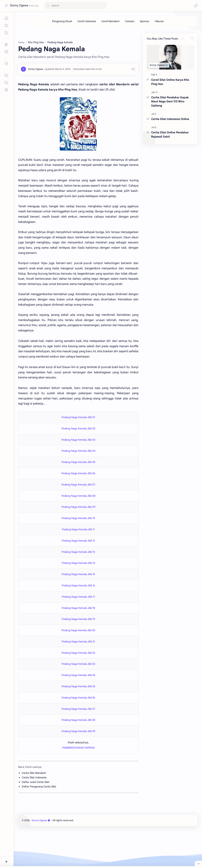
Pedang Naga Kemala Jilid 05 (78, 462)
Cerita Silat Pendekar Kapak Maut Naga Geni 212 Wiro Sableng (170, 102)
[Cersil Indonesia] (87, 21)
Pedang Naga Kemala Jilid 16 (78, 585)
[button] (196, 5)
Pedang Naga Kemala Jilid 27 (78, 709)
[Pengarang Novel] (62, 21)
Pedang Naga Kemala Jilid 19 (78, 619)
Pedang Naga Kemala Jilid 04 (78, 451)
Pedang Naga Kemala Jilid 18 (78, 608)
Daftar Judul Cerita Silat (36, 782)
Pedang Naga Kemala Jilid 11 (78, 529)
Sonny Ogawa (19, 5)
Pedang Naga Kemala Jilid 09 (78, 507)
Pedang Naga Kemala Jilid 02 (78, 428)
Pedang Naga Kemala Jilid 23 (78, 664)
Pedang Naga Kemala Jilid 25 (78, 686)
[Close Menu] (198, 863)
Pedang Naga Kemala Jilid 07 (78, 485)
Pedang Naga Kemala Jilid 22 (78, 653)
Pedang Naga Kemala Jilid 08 (78, 496)
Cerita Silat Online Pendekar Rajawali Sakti (170, 134)
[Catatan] (130, 21)
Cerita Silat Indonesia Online (170, 119)
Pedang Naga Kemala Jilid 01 (78, 417)
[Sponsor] (145, 21)
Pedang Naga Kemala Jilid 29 (78, 731)
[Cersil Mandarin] (110, 21)
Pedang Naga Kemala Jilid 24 (78, 675)
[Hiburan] (159, 21)
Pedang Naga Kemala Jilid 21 (78, 642)
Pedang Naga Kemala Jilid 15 (78, 574)
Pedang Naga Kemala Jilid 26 (78, 698)
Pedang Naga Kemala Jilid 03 (78, 440)
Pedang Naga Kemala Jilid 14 (78, 563)
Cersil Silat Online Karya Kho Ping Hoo (170, 82)
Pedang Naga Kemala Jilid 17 (78, 597)
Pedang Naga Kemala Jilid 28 (78, 720)
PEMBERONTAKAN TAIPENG (78, 748)
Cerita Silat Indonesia (34, 777)
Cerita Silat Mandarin (34, 773)
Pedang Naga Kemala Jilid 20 (78, 630)
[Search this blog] (75, 6)
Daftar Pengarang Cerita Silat (39, 787)
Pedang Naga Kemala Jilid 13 (78, 552)
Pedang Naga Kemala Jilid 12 (78, 541)
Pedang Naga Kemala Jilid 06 (78, 473)
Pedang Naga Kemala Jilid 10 (78, 518)
